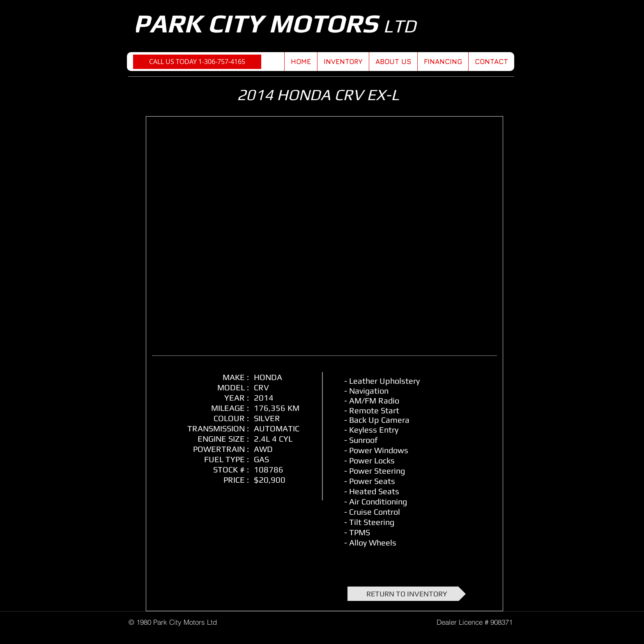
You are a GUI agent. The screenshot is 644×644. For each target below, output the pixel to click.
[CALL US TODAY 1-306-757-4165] (197, 62)
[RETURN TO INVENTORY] (407, 594)
